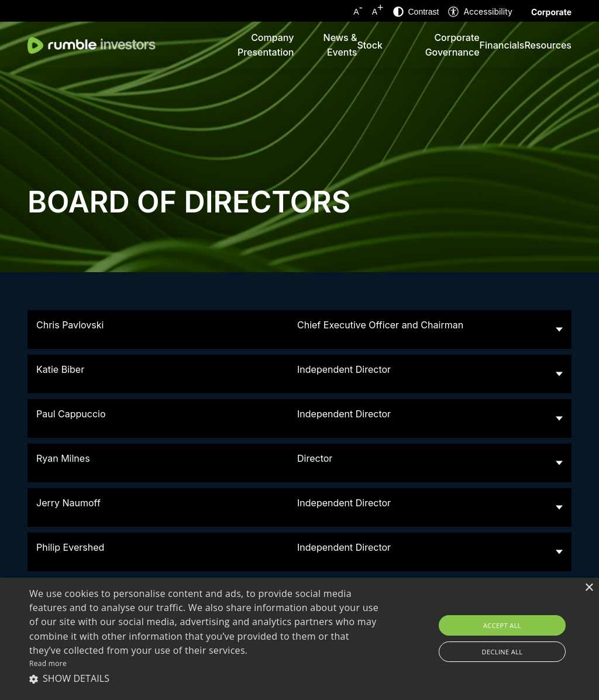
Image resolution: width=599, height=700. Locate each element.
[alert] (299, 639)
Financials (502, 45)
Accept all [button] (502, 625)
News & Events (340, 45)
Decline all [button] (502, 652)
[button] (205, 678)
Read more (48, 663)
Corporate (551, 12)
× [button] (589, 588)
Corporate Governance (452, 45)
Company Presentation (266, 45)
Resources (548, 45)
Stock (369, 45)
